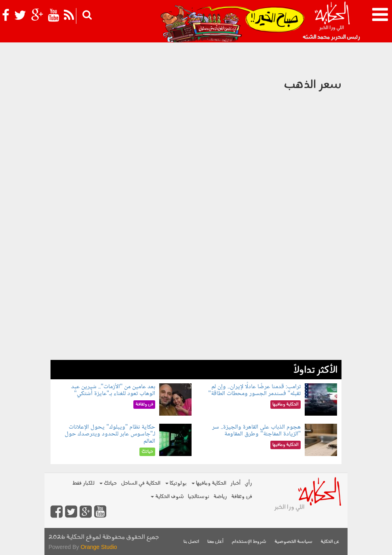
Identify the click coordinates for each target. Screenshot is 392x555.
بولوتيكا (176, 483)
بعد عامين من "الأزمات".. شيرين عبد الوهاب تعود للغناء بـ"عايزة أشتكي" (113, 390)
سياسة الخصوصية (293, 542)
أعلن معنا (215, 542)
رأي (248, 483)
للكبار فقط (83, 483)
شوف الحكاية (167, 497)
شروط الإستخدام (249, 542)
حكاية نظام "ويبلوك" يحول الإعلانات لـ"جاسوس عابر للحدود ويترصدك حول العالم (110, 434)
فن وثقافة (242, 497)
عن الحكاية (330, 542)
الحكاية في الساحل (141, 483)
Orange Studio (99, 547)
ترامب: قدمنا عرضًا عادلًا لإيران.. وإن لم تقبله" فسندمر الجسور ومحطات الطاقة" (254, 390)
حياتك (108, 483)
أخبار (235, 483)
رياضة (220, 497)
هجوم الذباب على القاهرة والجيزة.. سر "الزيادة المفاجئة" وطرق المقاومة (256, 431)
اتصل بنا (191, 542)
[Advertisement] (196, 303)
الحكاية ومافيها (209, 483)
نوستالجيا (199, 497)
